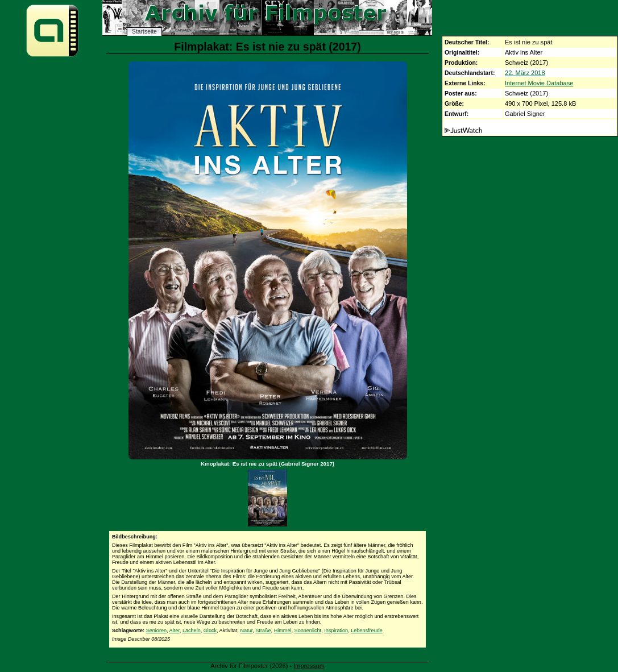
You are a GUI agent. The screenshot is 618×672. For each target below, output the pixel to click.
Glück (210, 630)
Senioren (156, 630)
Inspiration (336, 630)
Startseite (144, 32)
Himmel (283, 630)
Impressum (309, 666)
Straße (263, 630)
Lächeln (192, 630)
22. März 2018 (525, 73)
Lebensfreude (367, 630)
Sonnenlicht (308, 630)
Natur (247, 630)
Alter (175, 630)
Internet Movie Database (539, 83)
